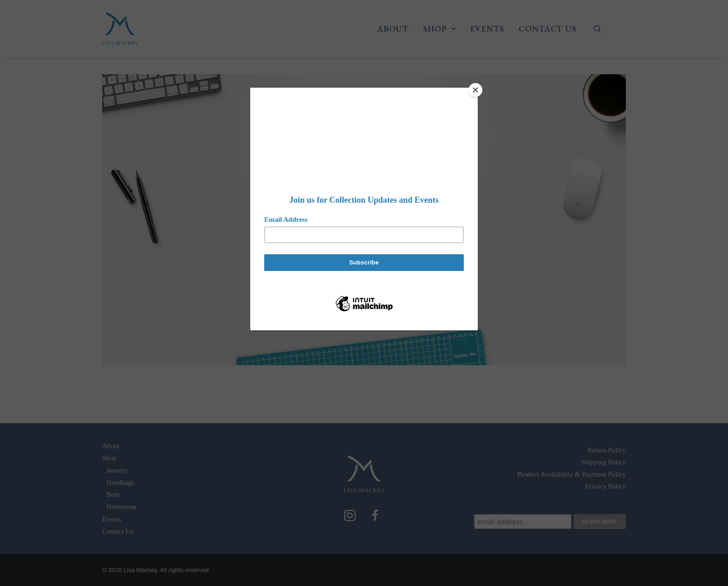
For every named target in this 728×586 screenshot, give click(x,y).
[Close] (475, 90)
